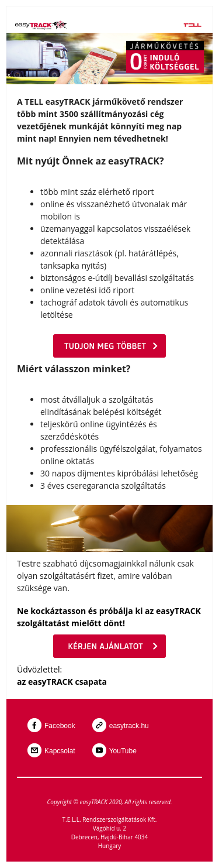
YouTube (123, 751)
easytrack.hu (129, 726)
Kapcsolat (60, 751)
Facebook (60, 726)
